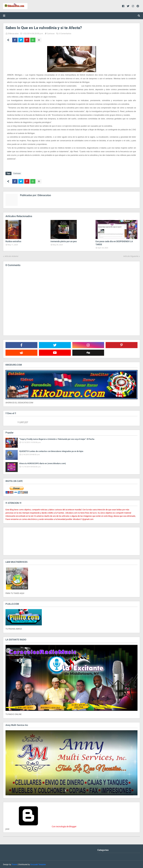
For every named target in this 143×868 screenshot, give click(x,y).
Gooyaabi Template (38, 864)
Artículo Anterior (11, 256)
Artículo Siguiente (131, 256)
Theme (14, 864)
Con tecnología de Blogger (41, 826)
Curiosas (51, 34)
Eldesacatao (13, 34)
